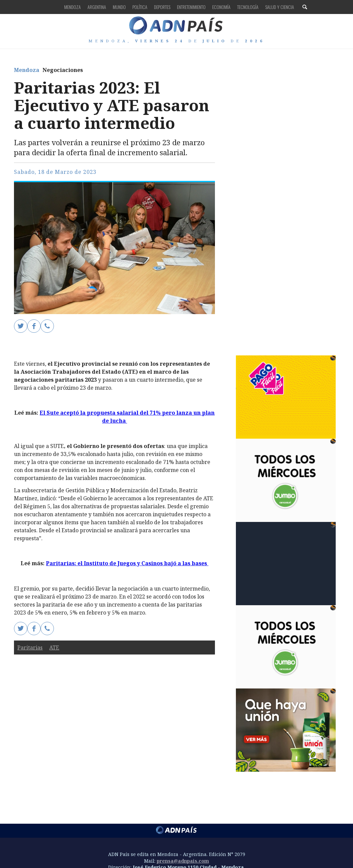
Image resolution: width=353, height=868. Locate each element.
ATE (54, 648)
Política (140, 7)
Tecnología (248, 7)
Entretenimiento (191, 7)
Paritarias (30, 648)
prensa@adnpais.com (183, 861)
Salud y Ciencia (280, 7)
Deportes (162, 7)
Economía (221, 7)
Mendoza (73, 7)
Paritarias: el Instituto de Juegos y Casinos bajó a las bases (127, 563)
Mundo (119, 7)
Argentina (97, 7)
